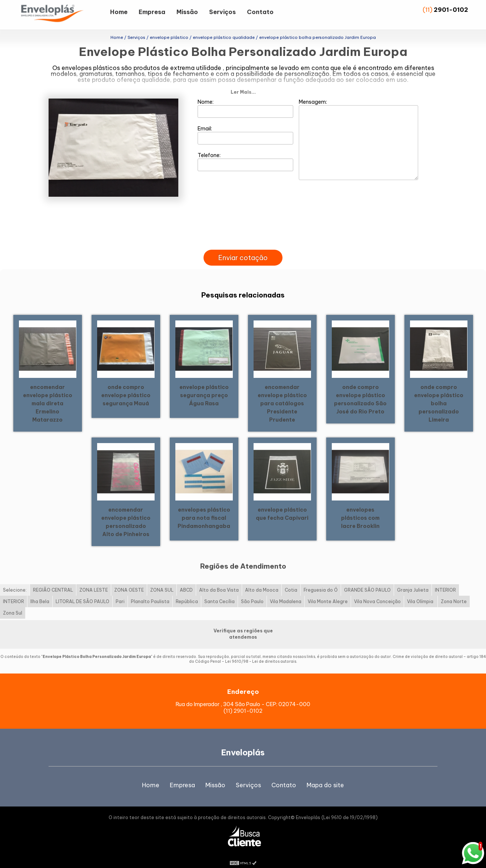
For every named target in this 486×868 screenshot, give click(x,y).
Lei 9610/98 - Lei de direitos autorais (261, 653)
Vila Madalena (286, 593)
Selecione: (15, 581)
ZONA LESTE (94, 581)
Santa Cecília (219, 593)
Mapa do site (325, 776)
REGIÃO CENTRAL (53, 581)
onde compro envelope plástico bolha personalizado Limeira (439, 394)
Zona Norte (454, 593)
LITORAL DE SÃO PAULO (82, 593)
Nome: (246, 99)
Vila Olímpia (421, 593)
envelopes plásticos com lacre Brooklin (360, 509)
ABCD (186, 581)
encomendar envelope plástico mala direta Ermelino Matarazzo (48, 394)
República (187, 593)
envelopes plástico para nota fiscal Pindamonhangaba (204, 509)
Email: (246, 126)
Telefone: (246, 152)
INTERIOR (445, 581)
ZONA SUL (162, 581)
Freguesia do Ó (321, 581)
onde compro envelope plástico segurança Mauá (126, 386)
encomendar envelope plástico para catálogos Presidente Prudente (282, 394)
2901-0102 (451, 10)
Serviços (222, 12)
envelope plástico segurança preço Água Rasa (204, 386)
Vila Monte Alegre (328, 593)
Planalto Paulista (150, 593)
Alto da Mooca (262, 581)
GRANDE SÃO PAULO (367, 581)
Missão (187, 12)
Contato (260, 12)
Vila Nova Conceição (377, 593)
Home (119, 12)
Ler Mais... (243, 83)
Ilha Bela (40, 593)
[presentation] (243, 232)
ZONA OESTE (129, 581)
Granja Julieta (413, 581)
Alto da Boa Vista (219, 581)
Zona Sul (13, 604)
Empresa (152, 12)
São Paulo (252, 593)
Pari (120, 593)
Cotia (291, 581)
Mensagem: (358, 130)
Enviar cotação (243, 248)
